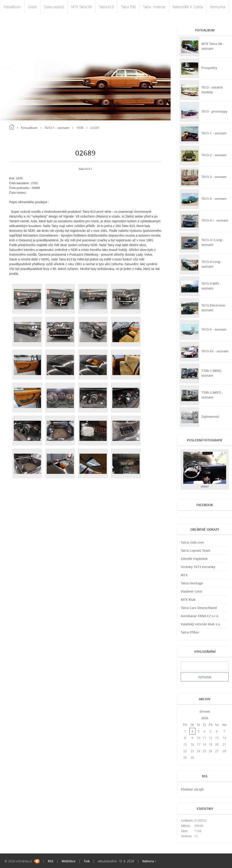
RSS (51, 861)
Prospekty (209, 68)
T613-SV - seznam (215, 351)
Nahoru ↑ (149, 861)
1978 (80, 128)
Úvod (32, 7)
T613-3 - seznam (214, 177)
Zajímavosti (210, 417)
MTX (184, 575)
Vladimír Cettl (191, 591)
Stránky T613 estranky (198, 567)
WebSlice (69, 861)
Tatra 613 (106, 7)
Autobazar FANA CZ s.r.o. (200, 616)
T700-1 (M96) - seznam (212, 373)
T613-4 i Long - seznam (213, 242)
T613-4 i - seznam (215, 220)
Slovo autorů (54, 7)
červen (205, 711)
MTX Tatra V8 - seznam (213, 46)
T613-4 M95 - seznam (211, 286)
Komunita (218, 7)
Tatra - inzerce (154, 7)
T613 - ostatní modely (212, 90)
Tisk (87, 861)
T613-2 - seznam (214, 155)
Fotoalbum (12, 7)
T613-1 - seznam (57, 128)
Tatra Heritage (192, 583)
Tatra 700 (128, 7)
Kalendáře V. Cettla (188, 7)
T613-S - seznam (214, 329)
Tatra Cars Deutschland (199, 608)
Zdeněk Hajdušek (194, 559)
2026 (205, 718)
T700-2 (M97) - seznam (212, 395)
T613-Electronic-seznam (214, 308)
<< (185, 711)
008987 (205, 486)
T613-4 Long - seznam (212, 264)
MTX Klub (188, 600)
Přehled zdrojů (192, 789)
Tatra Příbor (190, 632)
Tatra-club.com (192, 542)
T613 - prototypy (214, 111)
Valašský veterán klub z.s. (201, 624)
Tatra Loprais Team (196, 550)
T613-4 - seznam (214, 199)
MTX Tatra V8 (81, 7)
